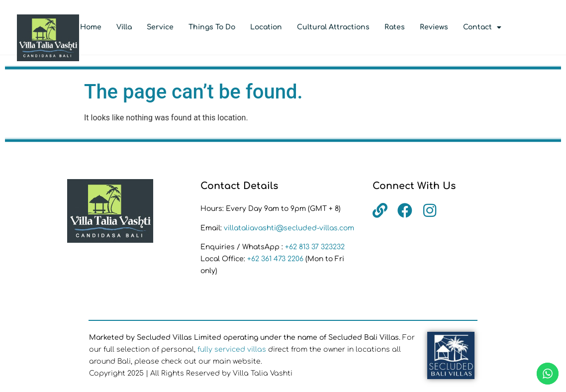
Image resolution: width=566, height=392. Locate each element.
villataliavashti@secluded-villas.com (289, 228)
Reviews (434, 27)
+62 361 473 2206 (276, 259)
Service (160, 27)
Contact (482, 27)
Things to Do (212, 27)
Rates (395, 27)
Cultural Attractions (333, 27)
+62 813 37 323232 (315, 247)
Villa (124, 27)
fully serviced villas (232, 349)
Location (266, 27)
